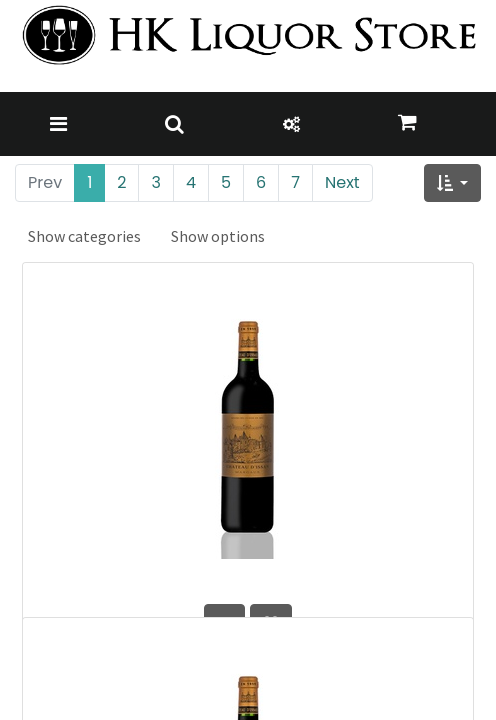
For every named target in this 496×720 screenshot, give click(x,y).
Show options (218, 236)
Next (342, 182)
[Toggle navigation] (58, 124)
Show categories (84, 236)
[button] (452, 183)
